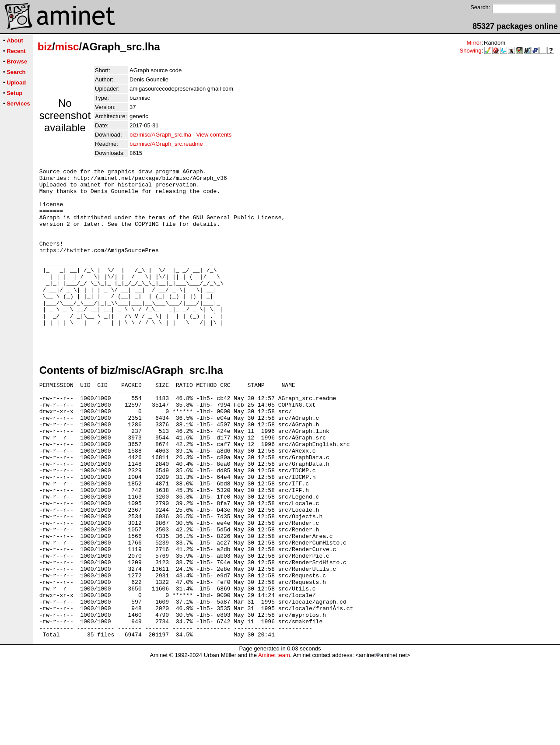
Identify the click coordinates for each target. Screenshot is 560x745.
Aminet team (274, 742)
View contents (214, 135)
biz (45, 47)
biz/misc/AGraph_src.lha (160, 135)
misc (67, 47)
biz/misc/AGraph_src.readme (166, 144)
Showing (471, 51)
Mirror (474, 43)
